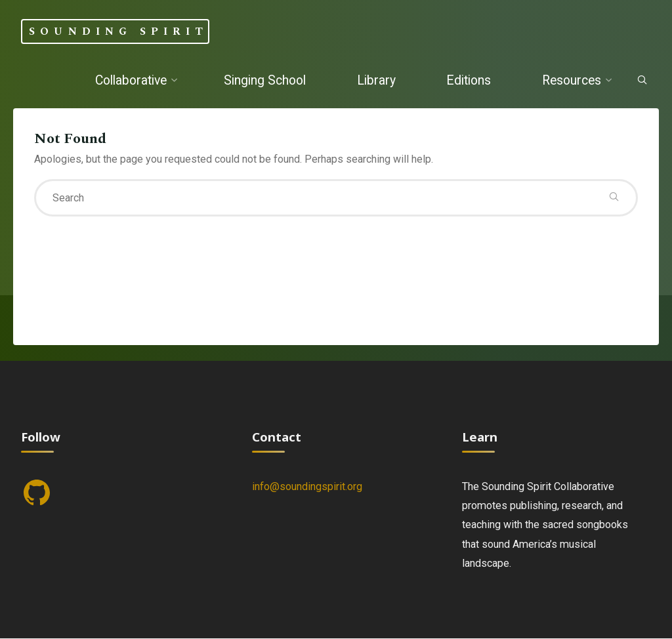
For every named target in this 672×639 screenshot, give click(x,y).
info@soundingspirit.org (307, 486)
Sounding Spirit (118, 31)
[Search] (642, 81)
